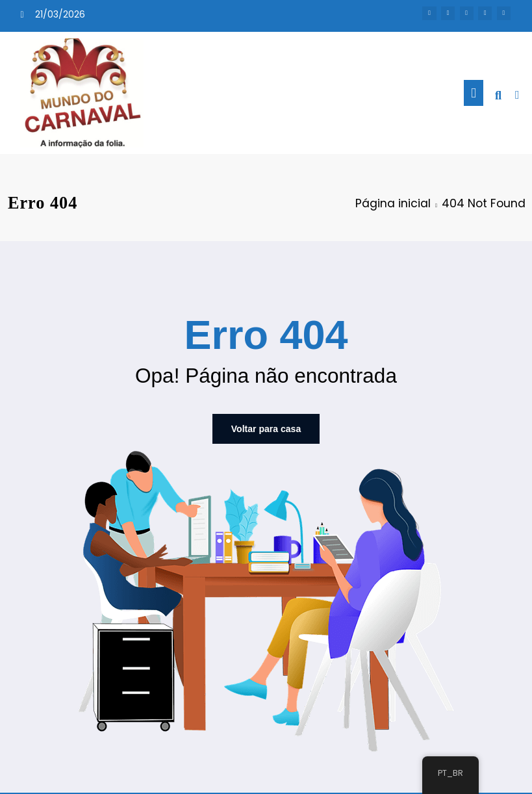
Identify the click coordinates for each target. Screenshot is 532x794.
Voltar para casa (266, 428)
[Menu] (474, 93)
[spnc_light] (517, 95)
